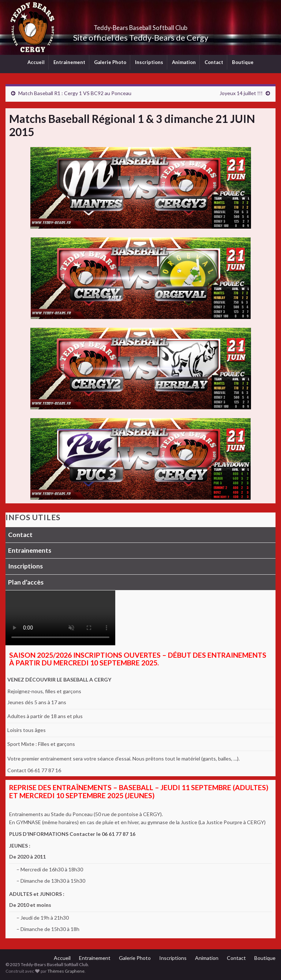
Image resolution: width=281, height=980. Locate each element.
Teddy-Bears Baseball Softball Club (141, 25)
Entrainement (69, 62)
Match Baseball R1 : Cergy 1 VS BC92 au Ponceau (75, 93)
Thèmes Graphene (66, 971)
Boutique (243, 62)
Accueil (36, 62)
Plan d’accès (26, 582)
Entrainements (30, 550)
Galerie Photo (110, 62)
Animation (184, 62)
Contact (214, 62)
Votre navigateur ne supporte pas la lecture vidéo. (60, 618)
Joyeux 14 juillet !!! (241, 93)
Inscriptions (149, 62)
